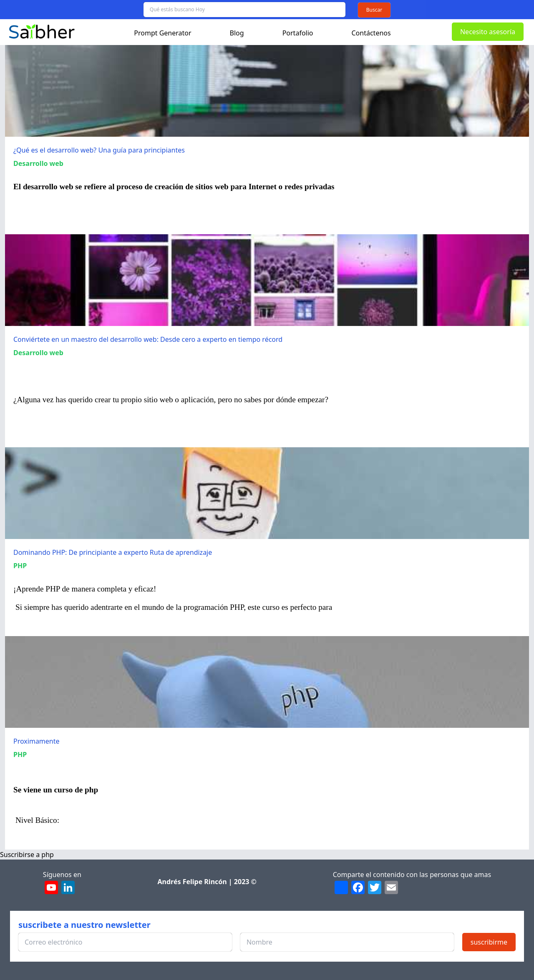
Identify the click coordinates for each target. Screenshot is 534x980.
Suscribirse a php (27, 855)
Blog (237, 33)
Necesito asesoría (488, 32)
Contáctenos (371, 33)
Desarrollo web (38, 163)
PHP (20, 566)
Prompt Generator (162, 33)
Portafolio (298, 33)
